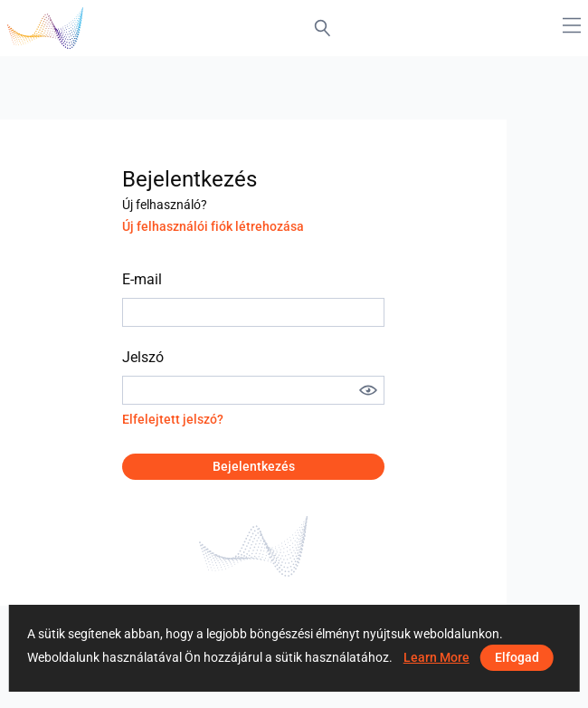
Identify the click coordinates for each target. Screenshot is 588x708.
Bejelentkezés (254, 466)
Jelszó (143, 357)
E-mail (142, 279)
